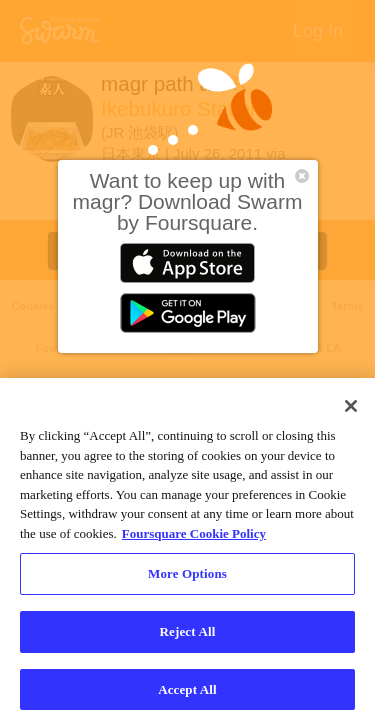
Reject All (188, 636)
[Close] (351, 412)
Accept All (187, 694)
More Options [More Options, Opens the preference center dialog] (187, 579)
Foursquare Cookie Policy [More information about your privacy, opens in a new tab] (194, 538)
